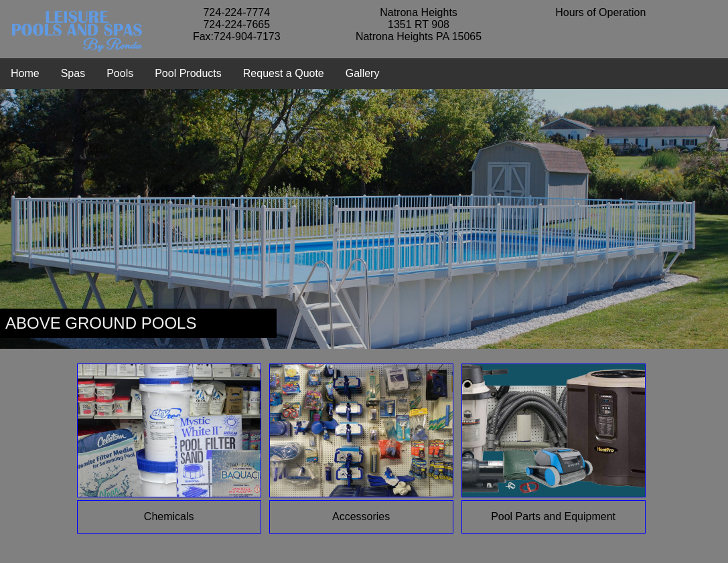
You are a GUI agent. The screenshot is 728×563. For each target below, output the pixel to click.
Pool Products (188, 73)
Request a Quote (284, 73)
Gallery (363, 73)
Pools (120, 73)
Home (25, 73)
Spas (73, 73)
